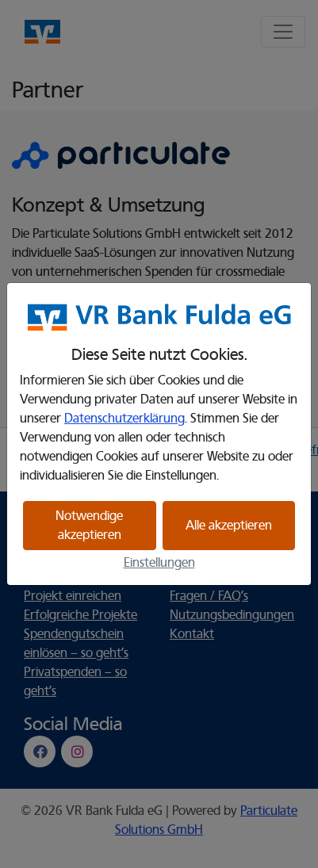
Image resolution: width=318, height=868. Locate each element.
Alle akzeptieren (229, 526)
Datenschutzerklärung (125, 419)
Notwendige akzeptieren (89, 526)
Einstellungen (159, 563)
